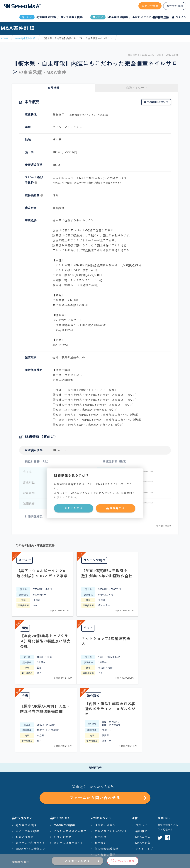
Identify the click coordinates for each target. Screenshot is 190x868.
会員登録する (116, 508)
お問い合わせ (150, 6)
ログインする (74, 508)
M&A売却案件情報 (25, 38)
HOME (4, 38)
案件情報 (53, 88)
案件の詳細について (156, 102)
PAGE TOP (95, 700)
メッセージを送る (77, 861)
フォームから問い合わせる (108, 730)
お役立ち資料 (175, 6)
